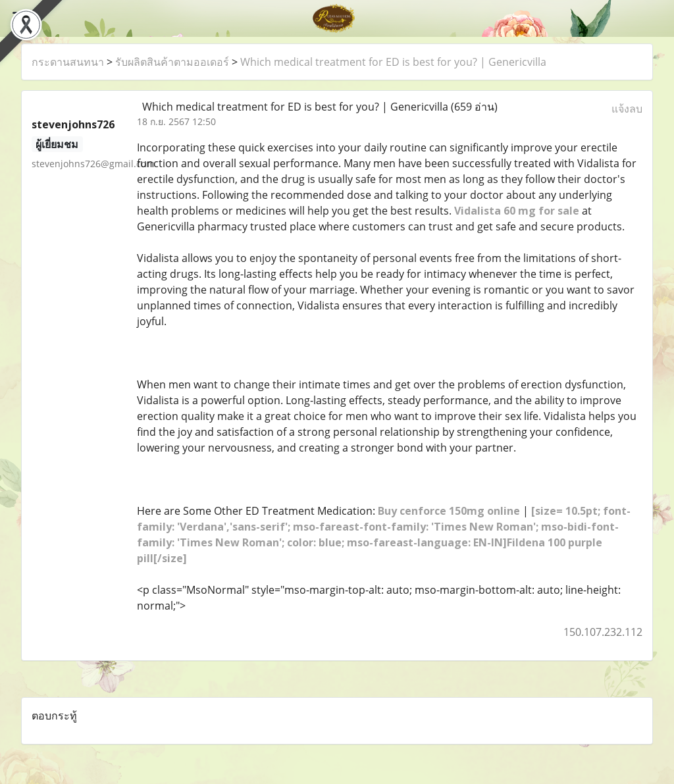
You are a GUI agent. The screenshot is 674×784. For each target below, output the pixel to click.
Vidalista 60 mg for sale (517, 211)
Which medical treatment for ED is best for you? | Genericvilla (393, 62)
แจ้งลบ (627, 109)
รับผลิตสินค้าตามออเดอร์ (172, 62)
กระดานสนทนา (68, 62)
